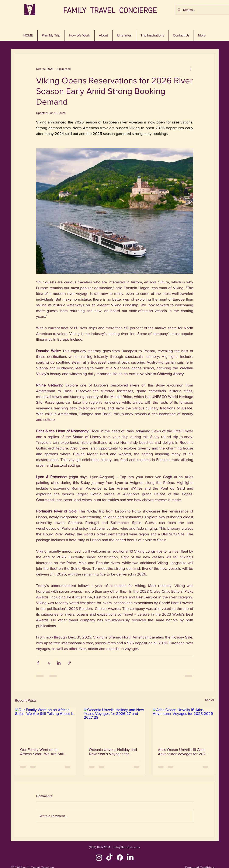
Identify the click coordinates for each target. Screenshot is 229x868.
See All (210, 700)
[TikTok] (109, 857)
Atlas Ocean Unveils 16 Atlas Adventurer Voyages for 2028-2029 (183, 752)
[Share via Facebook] (38, 663)
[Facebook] (120, 857)
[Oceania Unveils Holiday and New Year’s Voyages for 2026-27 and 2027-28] (114, 725)
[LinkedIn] (130, 857)
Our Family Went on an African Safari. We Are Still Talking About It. (42, 752)
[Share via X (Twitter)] (48, 663)
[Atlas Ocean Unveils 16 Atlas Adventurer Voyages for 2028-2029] (183, 725)
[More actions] (191, 69)
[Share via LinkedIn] (59, 663)
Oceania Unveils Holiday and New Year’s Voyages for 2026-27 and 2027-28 (113, 752)
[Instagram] (99, 857)
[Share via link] (69, 663)
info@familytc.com (127, 847)
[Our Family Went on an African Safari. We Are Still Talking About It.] (46, 725)
